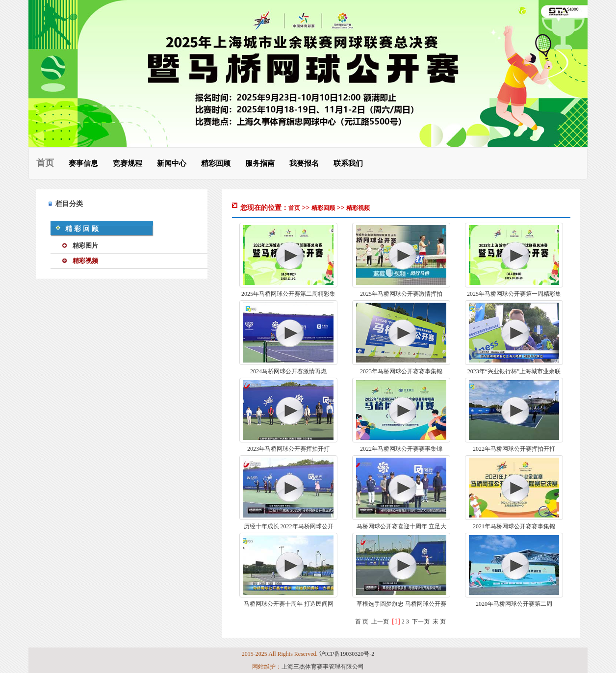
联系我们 (348, 163)
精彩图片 (85, 246)
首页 (45, 163)
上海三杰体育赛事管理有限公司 (323, 667)
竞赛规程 (128, 163)
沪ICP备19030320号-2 (347, 654)
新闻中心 (172, 163)
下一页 (421, 621)
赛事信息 (83, 163)
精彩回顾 (216, 163)
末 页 (439, 621)
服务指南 (260, 163)
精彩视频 (85, 261)
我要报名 (304, 163)
